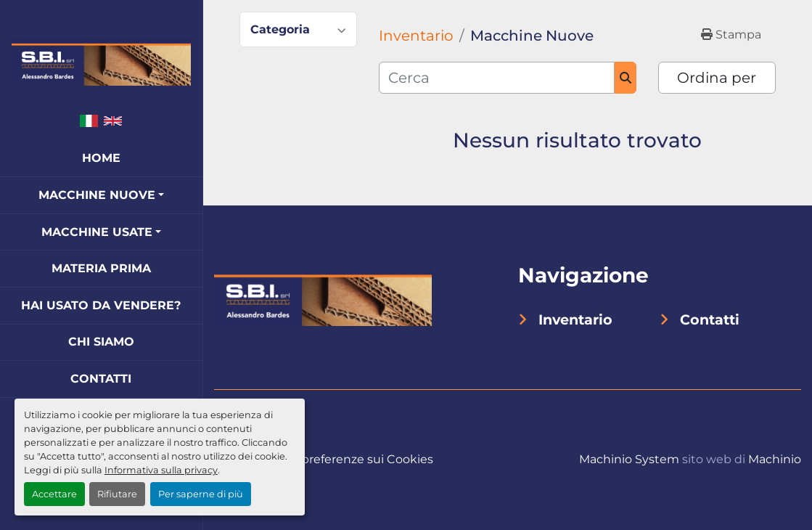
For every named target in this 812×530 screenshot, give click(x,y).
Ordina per (717, 78)
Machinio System (629, 459)
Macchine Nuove (97, 195)
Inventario (575, 319)
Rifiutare (117, 494)
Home (101, 158)
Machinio (775, 459)
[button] (101, 195)
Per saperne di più (201, 494)
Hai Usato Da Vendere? (101, 305)
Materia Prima (101, 268)
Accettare (54, 494)
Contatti (101, 379)
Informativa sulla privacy (161, 470)
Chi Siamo (101, 342)
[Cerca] (497, 78)
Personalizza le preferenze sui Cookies (324, 459)
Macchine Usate (97, 232)
